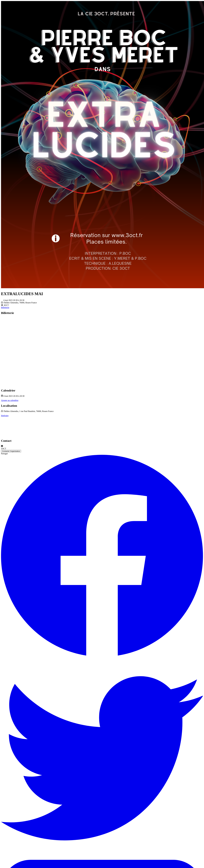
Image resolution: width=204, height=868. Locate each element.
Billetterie (5, 307)
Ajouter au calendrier (10, 400)
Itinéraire (5, 416)
